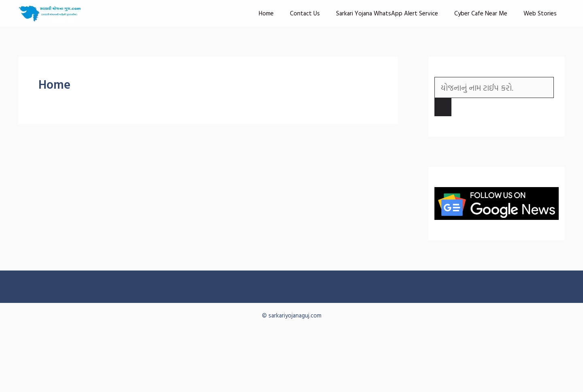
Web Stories (540, 13)
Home (266, 13)
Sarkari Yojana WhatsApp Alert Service (387, 13)
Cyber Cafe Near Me (481, 13)
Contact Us (305, 13)
